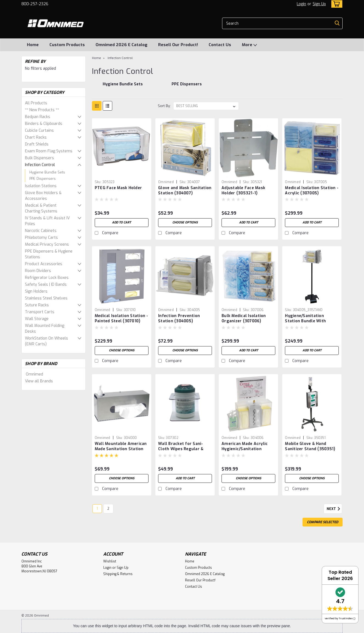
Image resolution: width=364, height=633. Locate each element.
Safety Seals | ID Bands (46, 285)
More (249, 45)
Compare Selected (323, 522)
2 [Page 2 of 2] (108, 509)
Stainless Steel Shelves (46, 298)
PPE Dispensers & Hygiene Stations (49, 254)
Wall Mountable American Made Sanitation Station (121, 446)
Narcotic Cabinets (41, 231)
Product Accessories (44, 264)
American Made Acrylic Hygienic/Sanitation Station (245, 449)
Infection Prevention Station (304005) (179, 318)
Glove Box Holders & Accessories (43, 196)
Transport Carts (40, 312)
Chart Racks (36, 137)
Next (334, 509)
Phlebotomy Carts (41, 238)
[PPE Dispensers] (187, 87)
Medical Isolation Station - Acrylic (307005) (312, 191)
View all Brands (39, 381)
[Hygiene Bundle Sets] (123, 87)
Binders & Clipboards (44, 124)
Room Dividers (38, 271)
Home (33, 45)
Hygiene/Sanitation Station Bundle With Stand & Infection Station (311, 321)
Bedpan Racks (38, 117)
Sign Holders (36, 291)
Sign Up (319, 4)
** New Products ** (42, 110)
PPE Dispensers (43, 179)
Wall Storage (37, 319)
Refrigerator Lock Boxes (47, 278)
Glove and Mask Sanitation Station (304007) (185, 191)
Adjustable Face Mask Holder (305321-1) (243, 191)
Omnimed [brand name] (166, 182)
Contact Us (220, 45)
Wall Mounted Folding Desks (45, 329)
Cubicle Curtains (39, 131)
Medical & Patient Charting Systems (41, 208)
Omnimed (34, 374)
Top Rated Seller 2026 (340, 575)
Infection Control (40, 165)
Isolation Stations (41, 186)
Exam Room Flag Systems (49, 151)
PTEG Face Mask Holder (118, 188)
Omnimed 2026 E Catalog (121, 45)
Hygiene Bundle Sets (47, 172)
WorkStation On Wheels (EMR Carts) (47, 341)
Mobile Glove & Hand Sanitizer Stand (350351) (310, 446)
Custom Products (67, 45)
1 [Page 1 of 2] (97, 509)
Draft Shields (37, 144)
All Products (36, 103)
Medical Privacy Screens (47, 244)
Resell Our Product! (178, 45)
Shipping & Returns (118, 574)
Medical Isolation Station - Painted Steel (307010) (121, 318)
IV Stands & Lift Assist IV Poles (47, 221)
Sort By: (164, 106)
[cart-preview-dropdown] (336, 4)
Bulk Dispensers (40, 158)
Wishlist (110, 561)
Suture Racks (37, 305)
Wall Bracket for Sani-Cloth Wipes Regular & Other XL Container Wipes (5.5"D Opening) (184, 452)
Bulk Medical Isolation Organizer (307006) (244, 318)
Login (301, 4)
